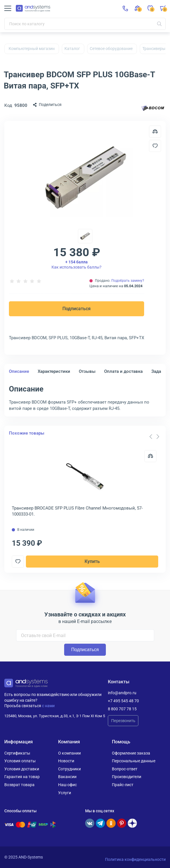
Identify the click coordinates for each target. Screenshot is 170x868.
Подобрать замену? (128, 281)
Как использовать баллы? (77, 265)
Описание (19, 371)
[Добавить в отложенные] (155, 146)
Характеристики (54, 371)
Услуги (65, 793)
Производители (127, 777)
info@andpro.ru (122, 693)
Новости (66, 761)
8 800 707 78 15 (122, 709)
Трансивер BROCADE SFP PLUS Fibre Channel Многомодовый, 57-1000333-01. (77, 511)
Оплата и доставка (123, 371)
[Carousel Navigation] (154, 437)
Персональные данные (134, 761)
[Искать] (159, 24)
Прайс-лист (123, 785)
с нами (48, 706)
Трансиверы (154, 49)
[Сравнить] (150, 456)
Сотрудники (69, 769)
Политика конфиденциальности (135, 859)
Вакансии (67, 777)
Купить (92, 561)
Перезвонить (123, 721)
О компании (69, 753)
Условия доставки (22, 769)
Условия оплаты (20, 761)
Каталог (72, 49)
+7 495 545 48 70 (123, 701)
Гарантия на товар (22, 777)
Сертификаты (17, 753)
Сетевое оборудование (111, 49)
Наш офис (67, 785)
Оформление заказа (131, 753)
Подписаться (77, 309)
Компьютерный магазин (32, 49)
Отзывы (87, 371)
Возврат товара (19, 785)
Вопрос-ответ (125, 769)
